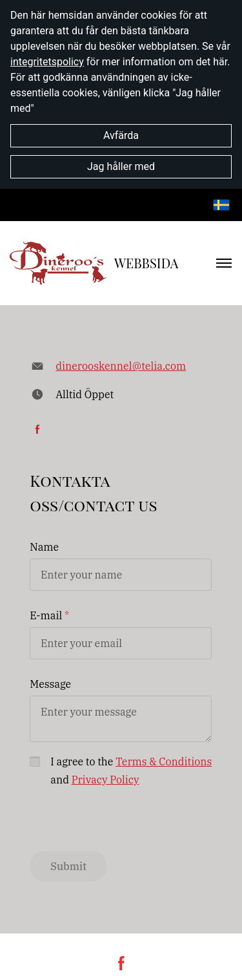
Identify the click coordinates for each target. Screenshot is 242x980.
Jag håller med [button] (121, 166)
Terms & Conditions (164, 762)
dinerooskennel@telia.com (121, 366)
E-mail (46, 615)
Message (50, 684)
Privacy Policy (106, 780)
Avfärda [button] (121, 135)
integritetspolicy (47, 62)
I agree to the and (131, 771)
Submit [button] (68, 866)
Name (44, 547)
